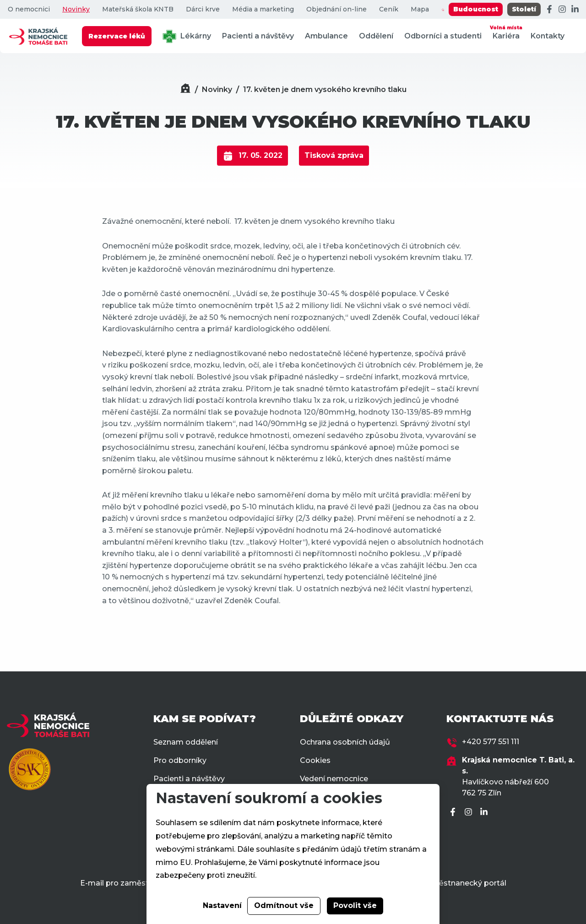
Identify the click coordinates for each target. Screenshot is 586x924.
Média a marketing (263, 9)
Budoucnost (476, 9)
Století (524, 9)
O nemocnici (29, 9)
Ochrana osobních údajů (345, 742)
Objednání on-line (336, 9)
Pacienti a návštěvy (258, 36)
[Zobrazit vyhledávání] (443, 10)
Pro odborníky (180, 760)
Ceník (389, 9)
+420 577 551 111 (491, 742)
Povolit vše (355, 905)
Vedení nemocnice (334, 779)
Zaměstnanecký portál (464, 883)
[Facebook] (549, 10)
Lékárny (187, 36)
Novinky (76, 9)
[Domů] (185, 89)
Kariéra (506, 32)
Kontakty (548, 36)
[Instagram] (562, 10)
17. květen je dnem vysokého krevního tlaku (325, 89)
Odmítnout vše (284, 905)
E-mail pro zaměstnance (126, 883)
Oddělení (376, 36)
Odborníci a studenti (443, 36)
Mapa (420, 9)
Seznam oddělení (186, 742)
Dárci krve (203, 9)
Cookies (315, 760)
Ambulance (326, 36)
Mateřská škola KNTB (138, 9)
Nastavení (222, 905)
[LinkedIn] (575, 10)
